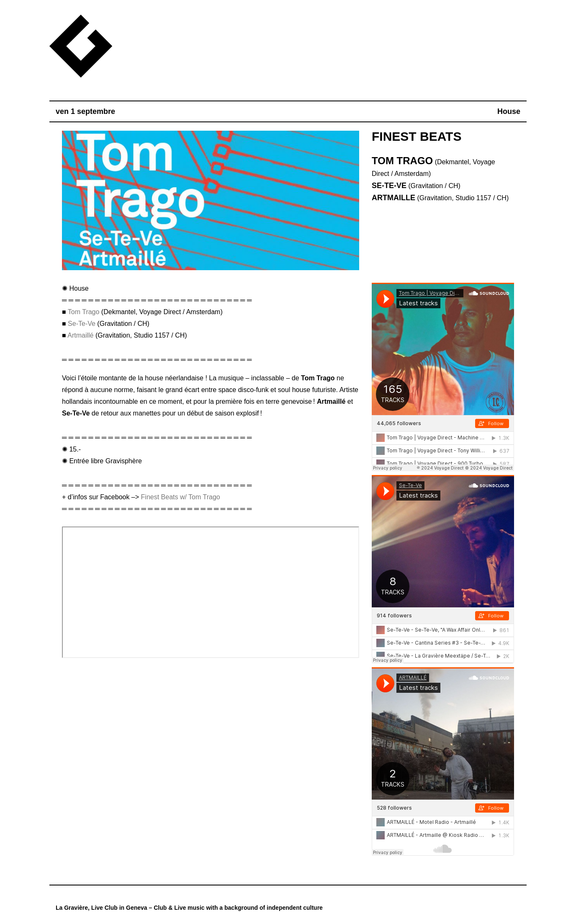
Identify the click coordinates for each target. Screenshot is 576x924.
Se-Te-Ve (82, 324)
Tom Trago (84, 312)
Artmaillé (80, 335)
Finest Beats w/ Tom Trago (181, 497)
